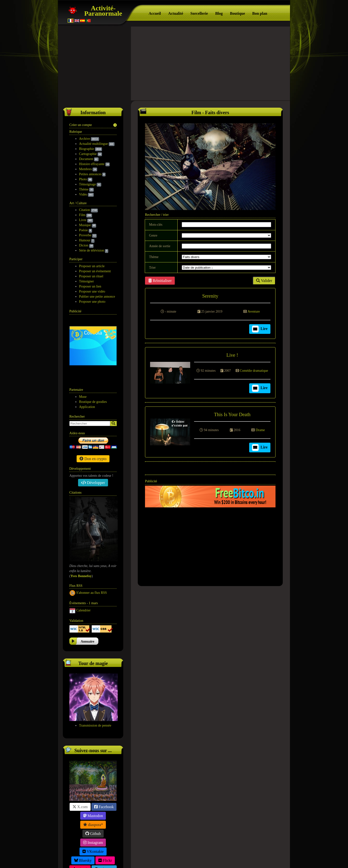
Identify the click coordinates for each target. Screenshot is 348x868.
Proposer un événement (95, 270)
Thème (84, 188)
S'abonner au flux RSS (92, 529)
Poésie (83, 229)
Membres (85, 168)
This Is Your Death (232, 413)
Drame (260, 429)
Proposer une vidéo (92, 290)
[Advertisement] (174, 63)
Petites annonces (90, 173)
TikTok (80, 806)
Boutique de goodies (93, 339)
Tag (192, 859)
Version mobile (249, 852)
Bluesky (83, 797)
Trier (152, 266)
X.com (80, 744)
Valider (264, 279)
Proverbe (85, 234)
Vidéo (83, 193)
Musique (85, 224)
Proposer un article (92, 265)
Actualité (176, 13)
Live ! (232, 354)
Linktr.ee (93, 815)
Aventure (254, 310)
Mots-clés (156, 223)
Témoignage (87, 183)
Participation (126, 852)
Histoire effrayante (92, 163)
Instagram (93, 779)
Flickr (105, 797)
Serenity (210, 294)
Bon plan (260, 13)
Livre (83, 219)
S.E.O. (182, 859)
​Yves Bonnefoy (81, 513)
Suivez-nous (97, 852)
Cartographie (88, 152)
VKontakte (93, 788)
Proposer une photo (92, 300)
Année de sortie (160, 245)
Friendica (93, 824)
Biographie (87, 147)
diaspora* (93, 761)
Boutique (238, 13)
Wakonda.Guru (208, 859)
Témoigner (86, 280)
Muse (83, 333)
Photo (83, 178)
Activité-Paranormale (103, 11)
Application (87, 344)
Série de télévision (91, 249)
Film (82, 213)
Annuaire (88, 578)
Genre (153, 234)
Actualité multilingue (93, 142)
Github (93, 770)
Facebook (104, 744)
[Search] (113, 360)
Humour (85, 239)
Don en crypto (93, 395)
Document (86, 157)
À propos (169, 859)
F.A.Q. (200, 852)
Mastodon (93, 752)
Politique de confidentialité (166, 852)
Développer (93, 419)
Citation (84, 208)
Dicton (84, 244)
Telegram (104, 806)
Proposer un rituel (91, 275)
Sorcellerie (199, 13)
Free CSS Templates (239, 859)
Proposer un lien (90, 285)
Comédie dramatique (254, 369)
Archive (84, 137)
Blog (219, 13)
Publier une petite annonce (97, 295)
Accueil (155, 13)
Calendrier (83, 547)
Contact (221, 852)
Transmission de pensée (95, 662)
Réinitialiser (160, 279)
